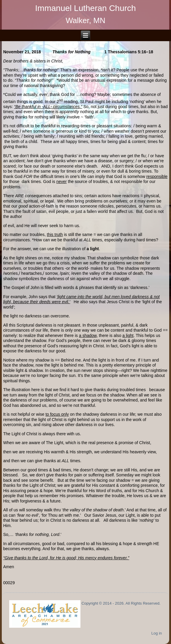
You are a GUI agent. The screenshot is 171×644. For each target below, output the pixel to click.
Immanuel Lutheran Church (85, 8)
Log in (157, 633)
